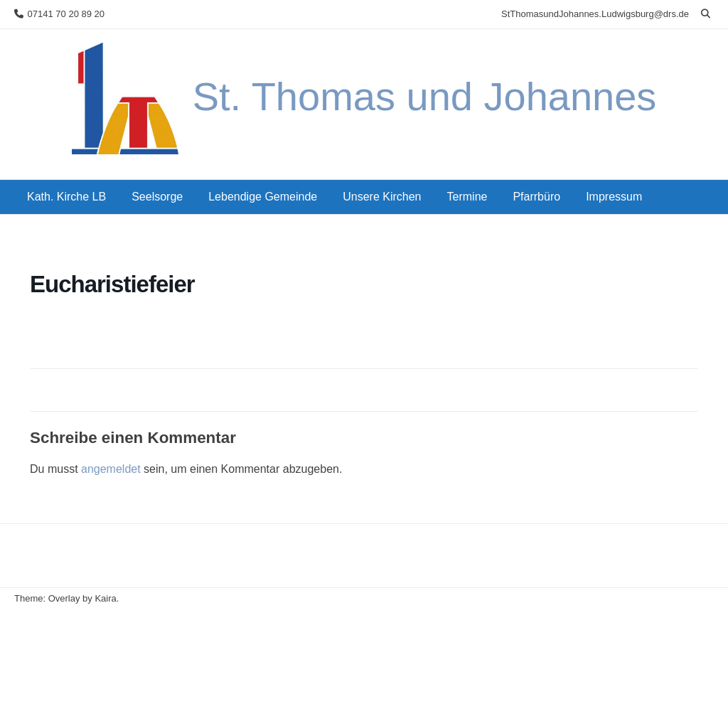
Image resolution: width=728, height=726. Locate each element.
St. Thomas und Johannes (425, 96)
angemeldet (111, 469)
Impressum (614, 197)
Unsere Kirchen (382, 197)
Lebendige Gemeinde (263, 197)
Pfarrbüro (536, 197)
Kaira (105, 598)
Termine (467, 197)
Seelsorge (157, 197)
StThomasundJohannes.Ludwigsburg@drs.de (595, 14)
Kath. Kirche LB (66, 197)
